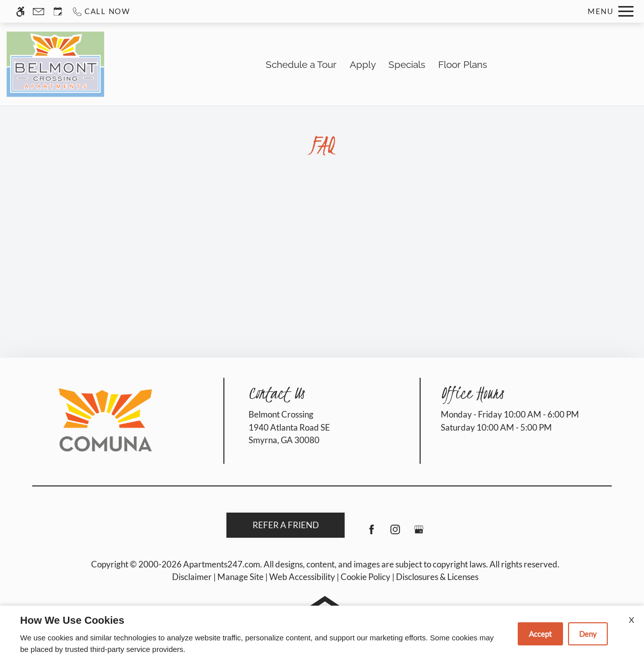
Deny (588, 634)
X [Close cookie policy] (631, 619)
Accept (540, 634)
